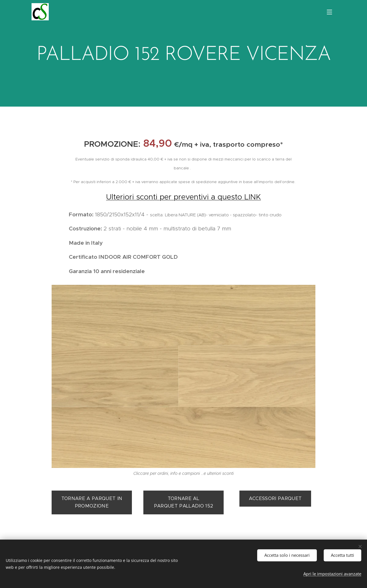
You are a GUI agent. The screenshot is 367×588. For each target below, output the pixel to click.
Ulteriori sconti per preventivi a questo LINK (183, 197)
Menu (329, 12)
